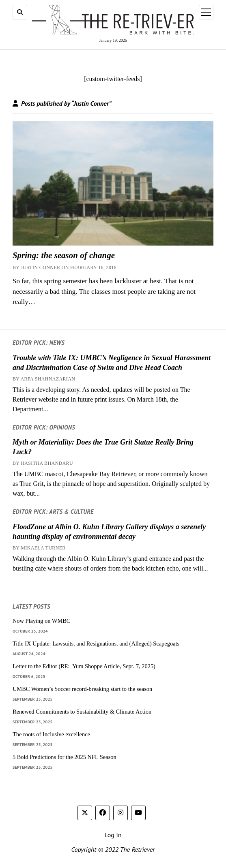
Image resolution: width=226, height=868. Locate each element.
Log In (113, 835)
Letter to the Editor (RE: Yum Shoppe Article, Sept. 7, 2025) (84, 666)
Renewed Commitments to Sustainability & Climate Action (82, 712)
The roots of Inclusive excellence (51, 734)
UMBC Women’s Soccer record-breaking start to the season (82, 689)
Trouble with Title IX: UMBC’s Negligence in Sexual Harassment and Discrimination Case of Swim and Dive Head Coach (112, 363)
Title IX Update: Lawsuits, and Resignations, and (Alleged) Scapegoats (96, 644)
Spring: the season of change (64, 255)
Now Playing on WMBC (41, 621)
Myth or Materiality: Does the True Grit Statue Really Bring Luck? (103, 447)
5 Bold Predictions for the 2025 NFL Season (65, 757)
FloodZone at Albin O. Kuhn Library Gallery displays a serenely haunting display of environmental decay (109, 532)
